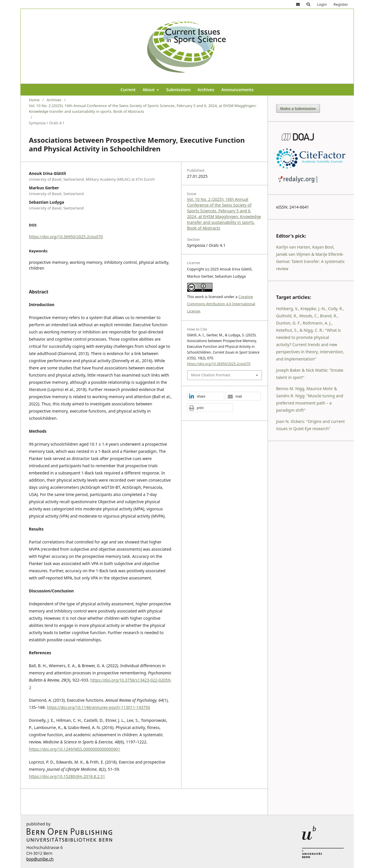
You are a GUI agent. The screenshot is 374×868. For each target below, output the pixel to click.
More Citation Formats (211, 375)
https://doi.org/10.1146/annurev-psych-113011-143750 (98, 707)
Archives (206, 90)
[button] (206, 396)
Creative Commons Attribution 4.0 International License (221, 304)
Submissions (178, 90)
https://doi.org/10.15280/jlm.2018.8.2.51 (67, 776)
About (149, 90)
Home (34, 100)
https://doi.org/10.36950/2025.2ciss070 (66, 237)
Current (128, 90)
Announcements (237, 90)
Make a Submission (298, 108)
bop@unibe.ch (40, 859)
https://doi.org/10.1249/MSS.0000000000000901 (75, 749)
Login (322, 4)
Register (341, 4)
